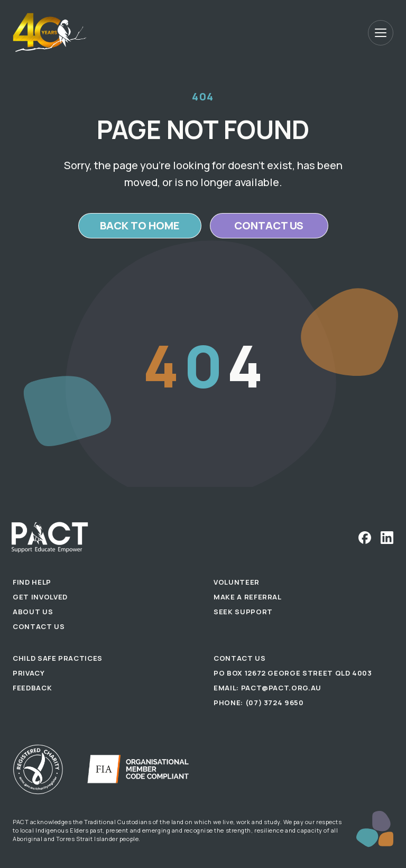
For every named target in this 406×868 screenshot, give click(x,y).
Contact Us (39, 626)
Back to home (140, 225)
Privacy (29, 673)
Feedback (32, 688)
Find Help (32, 582)
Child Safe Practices (58, 658)
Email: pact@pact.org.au (267, 688)
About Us (33, 612)
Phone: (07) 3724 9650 (259, 703)
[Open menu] (381, 33)
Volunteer (237, 582)
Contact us (269, 225)
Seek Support (243, 612)
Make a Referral (248, 597)
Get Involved (40, 597)
